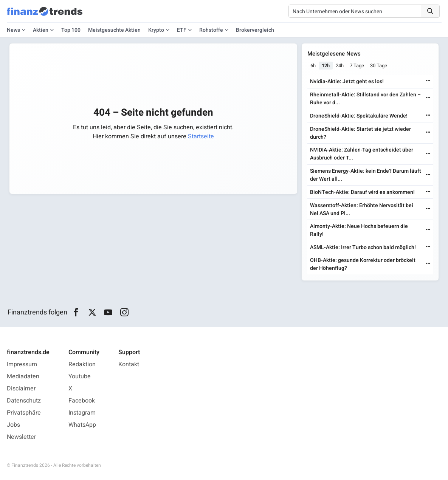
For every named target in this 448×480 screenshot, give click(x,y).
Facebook (82, 401)
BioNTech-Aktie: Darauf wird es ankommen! (363, 192)
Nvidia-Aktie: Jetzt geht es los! (347, 81)
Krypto (156, 30)
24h (340, 66)
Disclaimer (21, 389)
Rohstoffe (211, 30)
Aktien (41, 30)
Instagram (82, 413)
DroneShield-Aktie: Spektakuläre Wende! (359, 116)
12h (326, 66)
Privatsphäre (24, 413)
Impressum (22, 364)
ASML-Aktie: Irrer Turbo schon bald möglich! (363, 247)
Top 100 (71, 30)
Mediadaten (23, 376)
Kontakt (129, 364)
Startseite (201, 136)
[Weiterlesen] (428, 81)
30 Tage (379, 66)
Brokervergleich (255, 30)
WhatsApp (82, 425)
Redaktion (82, 364)
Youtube (80, 376)
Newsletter (21, 437)
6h (313, 66)
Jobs (13, 425)
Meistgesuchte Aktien (114, 30)
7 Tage (357, 66)
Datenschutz (24, 401)
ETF (182, 30)
